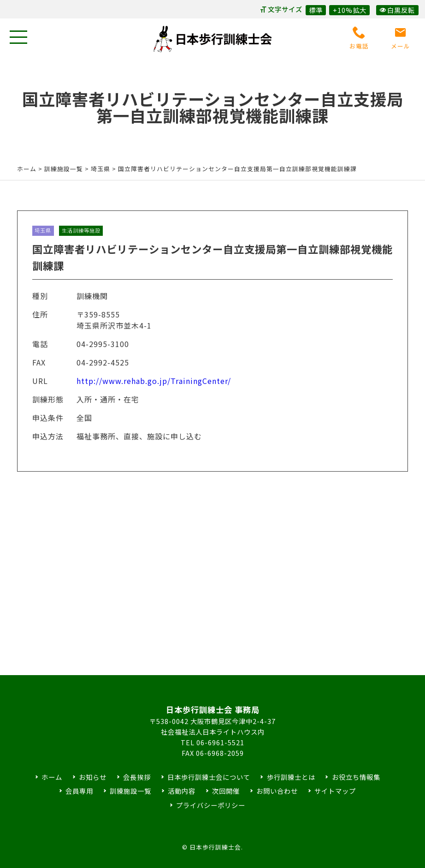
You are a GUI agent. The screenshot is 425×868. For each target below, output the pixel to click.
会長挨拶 (137, 777)
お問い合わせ (277, 791)
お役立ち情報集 (356, 777)
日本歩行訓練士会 (212, 39)
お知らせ (93, 777)
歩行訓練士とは (291, 777)
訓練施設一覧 (130, 791)
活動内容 (182, 791)
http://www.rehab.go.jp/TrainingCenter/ (154, 389)
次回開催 (226, 791)
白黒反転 (397, 10)
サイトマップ (335, 791)
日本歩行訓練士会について (209, 777)
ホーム (27, 169)
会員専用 (79, 791)
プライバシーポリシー (211, 805)
